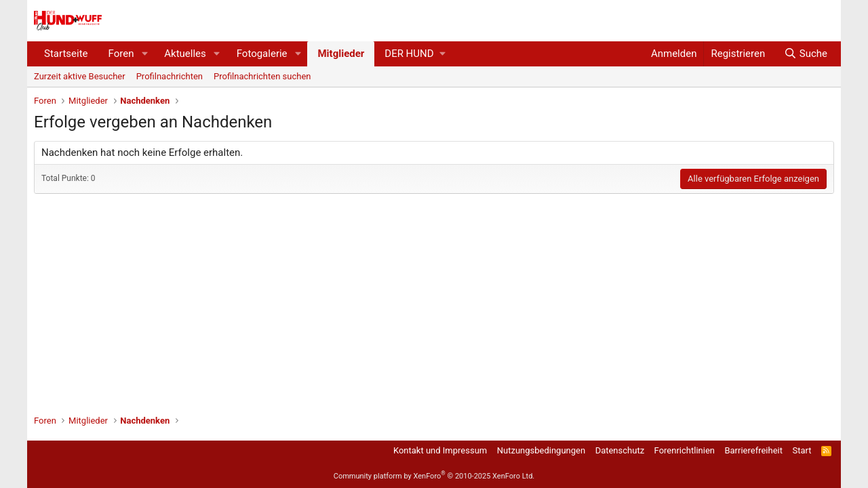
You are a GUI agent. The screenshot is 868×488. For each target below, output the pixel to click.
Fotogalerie (262, 54)
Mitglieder (341, 54)
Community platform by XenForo (434, 476)
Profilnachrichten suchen (262, 76)
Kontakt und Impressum (440, 450)
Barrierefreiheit (753, 450)
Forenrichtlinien (685, 450)
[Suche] (806, 54)
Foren (121, 54)
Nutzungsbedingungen (541, 450)
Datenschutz (620, 450)
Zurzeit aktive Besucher (80, 76)
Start (802, 450)
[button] (144, 54)
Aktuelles (185, 54)
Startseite (66, 54)
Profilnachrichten (170, 76)
